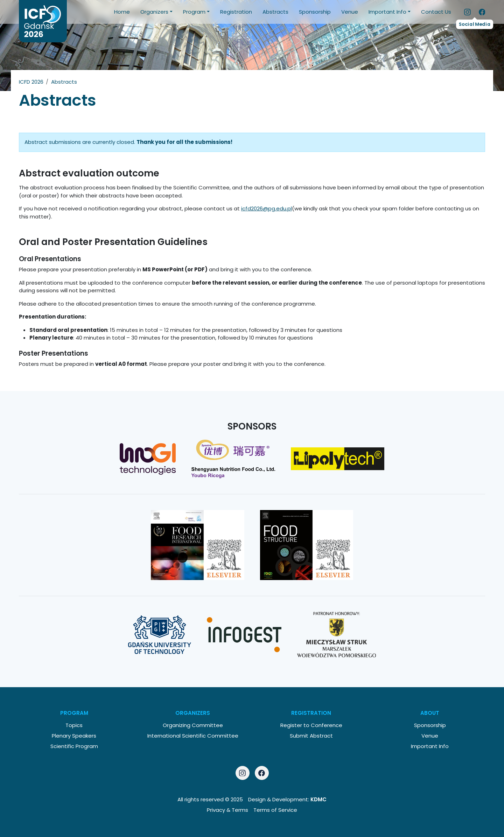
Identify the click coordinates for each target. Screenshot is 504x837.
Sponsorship (315, 12)
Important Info (387, 12)
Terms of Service (275, 810)
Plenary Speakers (74, 736)
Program (194, 12)
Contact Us (436, 12)
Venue (350, 12)
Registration (236, 12)
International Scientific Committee (193, 736)
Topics (74, 725)
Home (122, 12)
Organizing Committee (193, 725)
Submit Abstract (311, 736)
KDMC (318, 799)
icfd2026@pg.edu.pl (267, 208)
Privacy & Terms (227, 810)
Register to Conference (311, 725)
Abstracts (275, 12)
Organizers (154, 12)
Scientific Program (74, 746)
